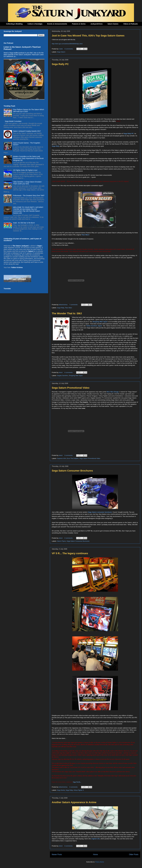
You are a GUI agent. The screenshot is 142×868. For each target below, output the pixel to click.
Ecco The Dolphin (73, 458)
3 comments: (69, 455)
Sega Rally (61, 308)
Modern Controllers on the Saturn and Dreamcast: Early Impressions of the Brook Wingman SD (28, 158)
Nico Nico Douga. (113, 392)
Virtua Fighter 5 (79, 790)
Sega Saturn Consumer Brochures (72, 471)
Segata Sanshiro (63, 376)
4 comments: (69, 372)
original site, (96, 839)
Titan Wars (68, 308)
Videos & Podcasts (131, 24)
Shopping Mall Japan (76, 376)
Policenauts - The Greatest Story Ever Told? (29, 196)
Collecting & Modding (14, 24)
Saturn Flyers (61, 541)
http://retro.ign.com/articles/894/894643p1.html (67, 44)
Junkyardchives (97, 24)
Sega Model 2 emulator (13, 121)
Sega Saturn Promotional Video (71, 388)
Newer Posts (57, 854)
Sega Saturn (61, 52)
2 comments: (69, 538)
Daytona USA (62, 458)
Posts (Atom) (100, 862)
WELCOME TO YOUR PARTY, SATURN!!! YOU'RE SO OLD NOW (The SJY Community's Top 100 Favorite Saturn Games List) (28, 210)
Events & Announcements (57, 24)
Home (96, 854)
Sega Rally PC (60, 64)
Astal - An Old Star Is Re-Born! (24, 223)
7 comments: (74, 305)
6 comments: (69, 49)
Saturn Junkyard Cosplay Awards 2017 (27, 131)
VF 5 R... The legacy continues (70, 553)
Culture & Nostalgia (35, 24)
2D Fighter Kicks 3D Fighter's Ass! (25, 170)
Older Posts (134, 854)
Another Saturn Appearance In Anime (74, 802)
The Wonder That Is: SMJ (67, 313)
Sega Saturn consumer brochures (100, 512)
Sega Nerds (61, 790)
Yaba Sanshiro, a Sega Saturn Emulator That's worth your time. (27, 183)
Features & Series (79, 24)
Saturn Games (113, 24)
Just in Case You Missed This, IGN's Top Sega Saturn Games (88, 36)
